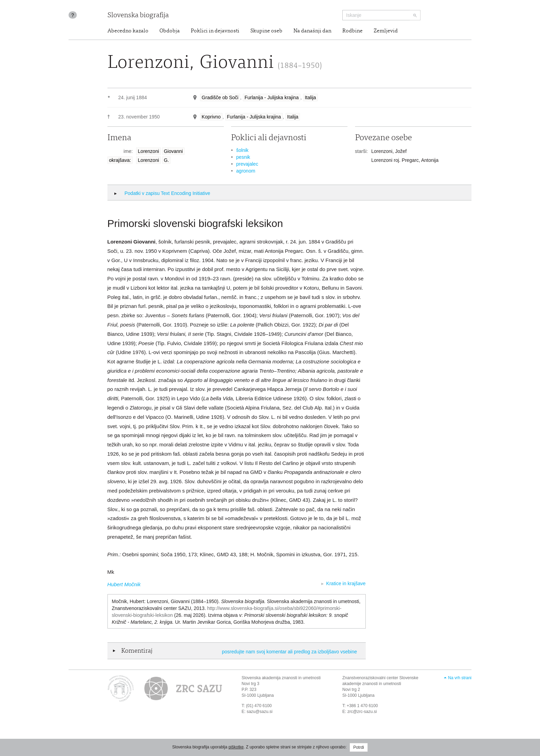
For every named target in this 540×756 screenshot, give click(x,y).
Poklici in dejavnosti (215, 31)
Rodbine (352, 31)
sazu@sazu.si (259, 712)
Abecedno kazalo (128, 31)
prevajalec (247, 164)
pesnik (243, 157)
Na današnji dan (312, 31)
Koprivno (211, 117)
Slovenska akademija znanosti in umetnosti (281, 678)
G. (167, 160)
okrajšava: (120, 160)
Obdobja (170, 31)
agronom (246, 171)
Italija (310, 97)
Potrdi (359, 747)
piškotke (236, 747)
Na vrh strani (460, 678)
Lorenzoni (148, 151)
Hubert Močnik (124, 584)
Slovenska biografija (138, 16)
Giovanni (173, 151)
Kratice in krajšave (346, 583)
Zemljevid (386, 31)
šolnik (242, 150)
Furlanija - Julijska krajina (272, 97)
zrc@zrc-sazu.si (362, 712)
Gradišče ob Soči (220, 97)
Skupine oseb (266, 31)
